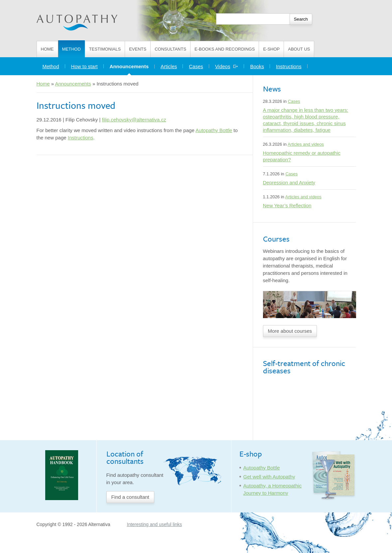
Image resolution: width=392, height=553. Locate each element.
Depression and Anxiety (289, 183)
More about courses (290, 331)
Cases (196, 66)
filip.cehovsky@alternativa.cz (134, 120)
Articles (169, 66)
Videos (227, 66)
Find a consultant (130, 497)
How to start (84, 66)
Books (257, 66)
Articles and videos (306, 144)
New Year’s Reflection (287, 205)
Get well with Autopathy (269, 477)
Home (47, 49)
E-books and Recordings (225, 49)
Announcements (132, 65)
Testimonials (105, 49)
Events (138, 49)
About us (299, 49)
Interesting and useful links (155, 524)
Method (71, 49)
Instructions (289, 66)
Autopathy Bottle (214, 130)
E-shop (271, 49)
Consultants (170, 49)
